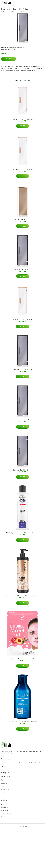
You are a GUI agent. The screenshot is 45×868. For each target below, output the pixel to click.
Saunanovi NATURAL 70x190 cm (23, 169)
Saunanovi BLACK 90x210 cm (22, 470)
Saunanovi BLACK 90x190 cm (22, 269)
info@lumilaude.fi (6, 767)
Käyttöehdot (5, 811)
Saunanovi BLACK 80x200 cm (22, 420)
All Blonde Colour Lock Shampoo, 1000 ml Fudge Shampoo (23, 596)
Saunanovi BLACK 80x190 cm (22, 370)
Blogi (3, 804)
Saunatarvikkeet (6, 786)
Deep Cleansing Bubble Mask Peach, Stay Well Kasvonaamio (22, 659)
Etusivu (3, 12)
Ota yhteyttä (5, 807)
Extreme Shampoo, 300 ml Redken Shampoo (22, 722)
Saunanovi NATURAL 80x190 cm (22, 320)
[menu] (42, 3)
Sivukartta (4, 817)
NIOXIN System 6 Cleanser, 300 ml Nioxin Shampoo (22, 533)
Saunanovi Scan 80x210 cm (22, 219)
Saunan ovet (22, 47)
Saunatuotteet (13, 47)
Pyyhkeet (4, 780)
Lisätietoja (9, 59)
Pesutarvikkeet (6, 777)
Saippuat (4, 783)
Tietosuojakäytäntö (7, 814)
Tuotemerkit (5, 793)
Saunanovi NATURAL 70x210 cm (23, 119)
